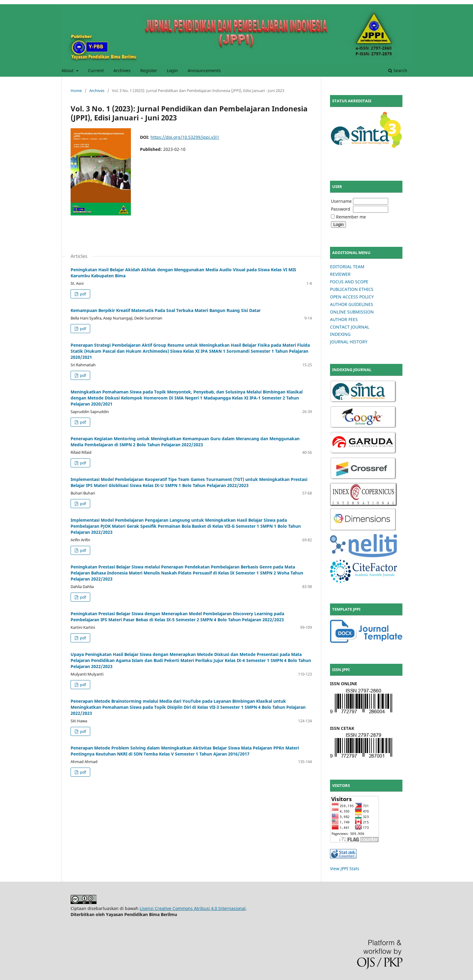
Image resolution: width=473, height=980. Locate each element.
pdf (83, 294)
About (68, 70)
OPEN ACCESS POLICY (352, 297)
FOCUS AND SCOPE (349, 282)
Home (76, 91)
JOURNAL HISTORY (349, 342)
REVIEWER (340, 274)
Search (398, 70)
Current (96, 70)
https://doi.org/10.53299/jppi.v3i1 (185, 137)
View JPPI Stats (345, 869)
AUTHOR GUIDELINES (352, 304)
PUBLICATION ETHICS (352, 289)
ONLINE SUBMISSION (352, 312)
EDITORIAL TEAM (347, 267)
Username (341, 201)
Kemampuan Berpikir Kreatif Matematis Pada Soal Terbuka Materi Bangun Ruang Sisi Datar (166, 310)
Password (341, 209)
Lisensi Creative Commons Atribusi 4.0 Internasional (193, 908)
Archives (122, 70)
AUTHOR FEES (344, 319)
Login (172, 70)
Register (149, 70)
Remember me (351, 217)
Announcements (204, 70)
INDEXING (340, 334)
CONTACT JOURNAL (350, 327)
